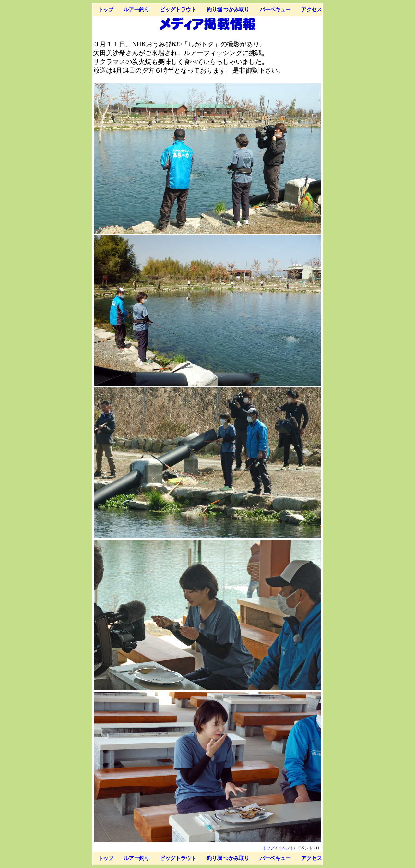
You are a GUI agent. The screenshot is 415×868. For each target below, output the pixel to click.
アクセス (312, 10)
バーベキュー (275, 10)
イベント (286, 848)
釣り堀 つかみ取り (228, 10)
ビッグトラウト (178, 10)
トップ (106, 10)
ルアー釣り (136, 10)
